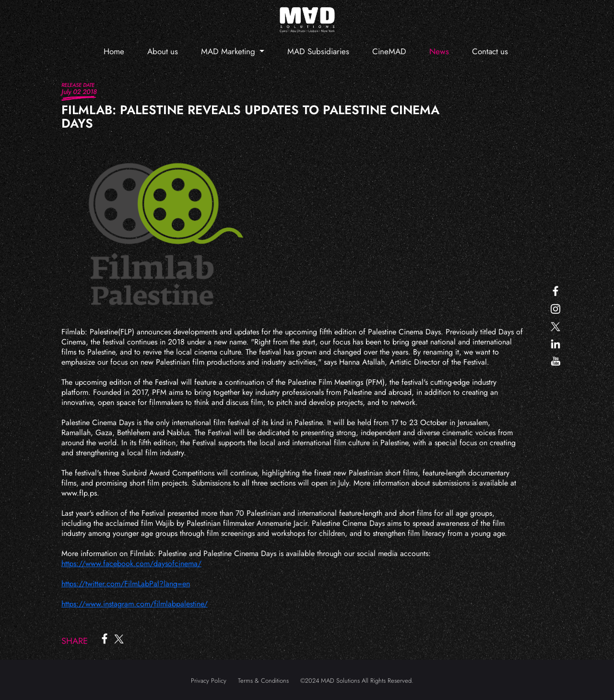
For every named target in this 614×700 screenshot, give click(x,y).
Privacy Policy (209, 681)
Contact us (490, 51)
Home (114, 51)
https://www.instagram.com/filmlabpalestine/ (135, 604)
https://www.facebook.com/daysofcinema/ (131, 564)
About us (163, 51)
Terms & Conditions (263, 681)
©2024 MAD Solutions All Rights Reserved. (357, 681)
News (439, 51)
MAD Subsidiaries (318, 51)
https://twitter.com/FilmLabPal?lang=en (126, 584)
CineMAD (389, 51)
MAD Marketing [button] (229, 51)
